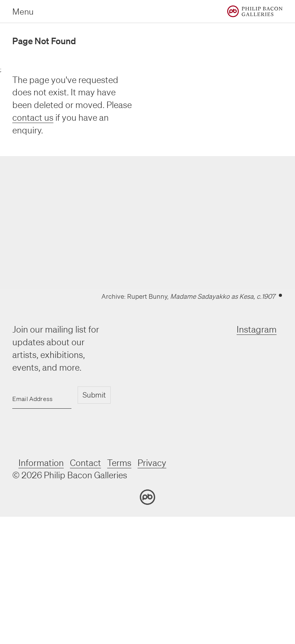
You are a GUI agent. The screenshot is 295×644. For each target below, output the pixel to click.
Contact (85, 463)
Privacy (152, 463)
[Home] (255, 11)
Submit (94, 395)
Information (41, 463)
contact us (33, 117)
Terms (119, 463)
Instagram (257, 329)
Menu (23, 11)
